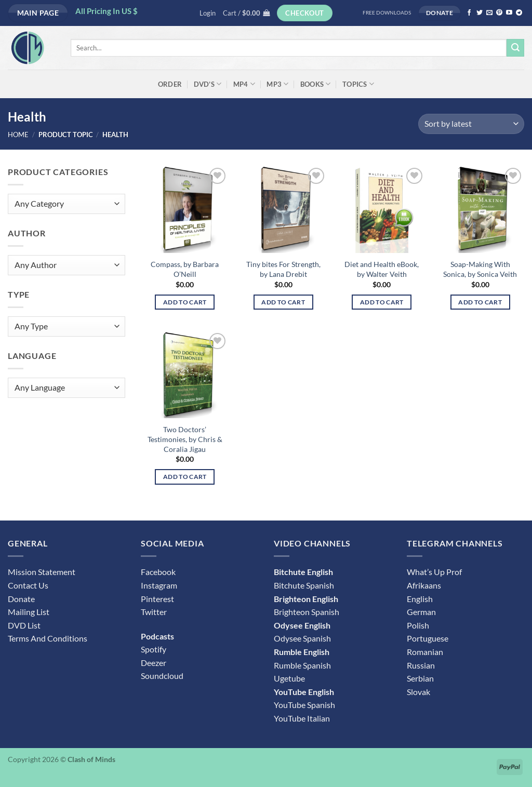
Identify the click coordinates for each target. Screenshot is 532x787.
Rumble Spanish (302, 665)
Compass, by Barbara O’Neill (185, 269)
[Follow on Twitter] (480, 13)
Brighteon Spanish (307, 612)
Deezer (154, 663)
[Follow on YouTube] (509, 13)
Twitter (154, 612)
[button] (208, 13)
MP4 (244, 84)
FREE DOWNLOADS (387, 13)
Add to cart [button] (185, 302)
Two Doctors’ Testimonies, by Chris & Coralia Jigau (185, 439)
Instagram (159, 585)
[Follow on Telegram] (519, 13)
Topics (358, 84)
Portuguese (428, 638)
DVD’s (208, 84)
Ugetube (289, 678)
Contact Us (28, 585)
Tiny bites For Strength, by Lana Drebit (283, 269)
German (421, 612)
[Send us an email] (489, 13)
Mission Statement (42, 572)
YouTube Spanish (304, 705)
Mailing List (29, 612)
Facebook (158, 572)
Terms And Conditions (48, 638)
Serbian (420, 678)
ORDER (170, 84)
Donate (21, 599)
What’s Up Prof (434, 572)
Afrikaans (424, 585)
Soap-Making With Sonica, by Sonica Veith (480, 269)
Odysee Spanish (302, 638)
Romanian (425, 652)
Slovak (418, 692)
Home (18, 135)
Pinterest (157, 599)
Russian (421, 665)
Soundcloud (162, 676)
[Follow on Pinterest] (499, 13)
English (420, 599)
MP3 (277, 84)
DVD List (24, 625)
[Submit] (515, 48)
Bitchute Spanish (304, 585)
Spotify (154, 649)
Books (316, 84)
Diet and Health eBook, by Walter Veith (382, 269)
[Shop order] (471, 124)
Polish (418, 625)
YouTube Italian (302, 718)
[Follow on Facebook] (469, 13)
